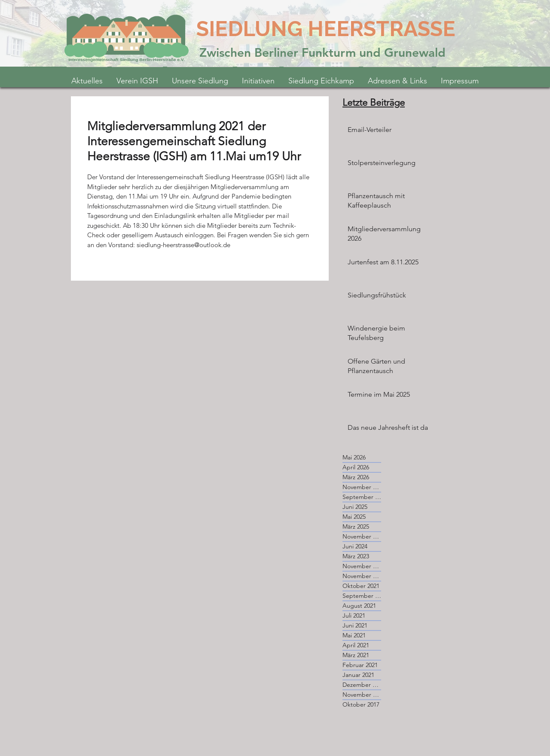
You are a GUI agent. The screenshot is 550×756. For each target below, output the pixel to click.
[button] (258, 77)
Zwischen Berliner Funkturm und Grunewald (322, 52)
